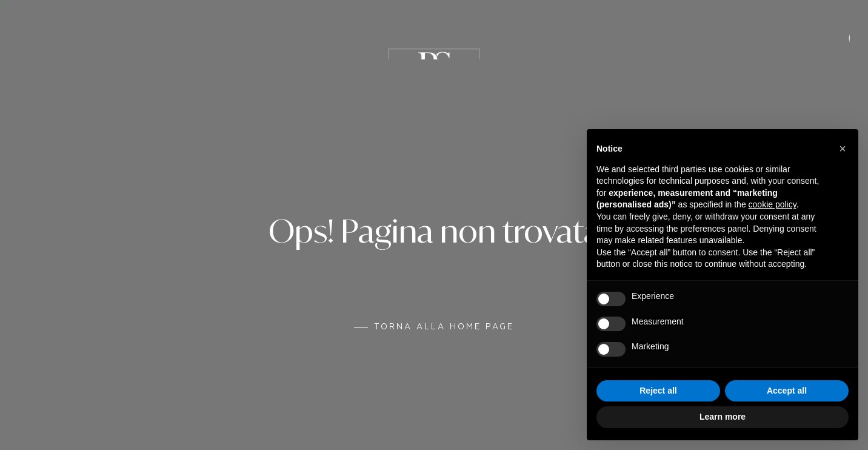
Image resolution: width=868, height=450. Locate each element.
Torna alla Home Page (444, 327)
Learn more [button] (723, 417)
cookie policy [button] (773, 204)
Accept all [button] (787, 391)
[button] (843, 149)
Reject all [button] (658, 391)
